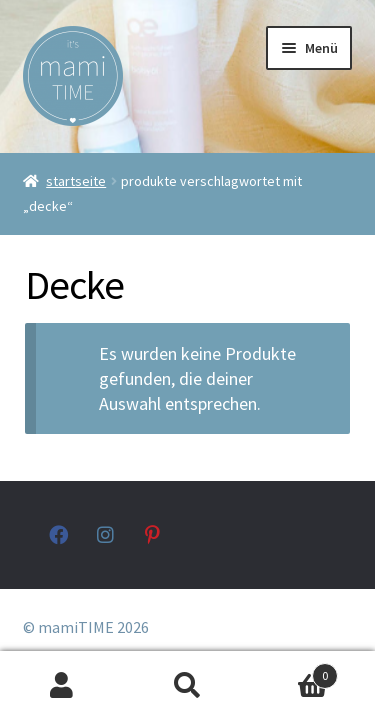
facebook (58, 534)
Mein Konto (62, 686)
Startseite (76, 181)
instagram (106, 534)
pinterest (154, 534)
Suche (187, 686)
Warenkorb (294, 671)
